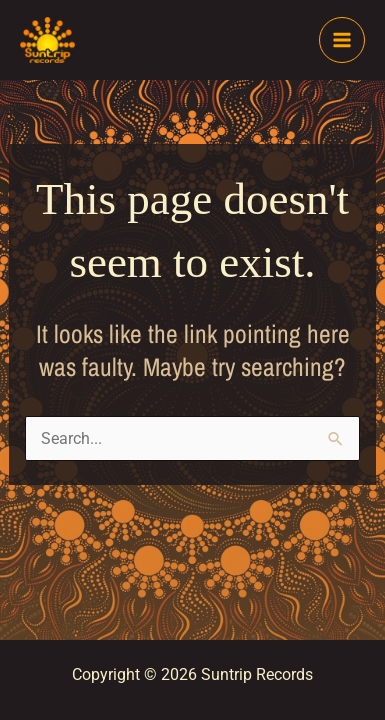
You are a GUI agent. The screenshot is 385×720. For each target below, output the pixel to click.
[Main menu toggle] (342, 40)
